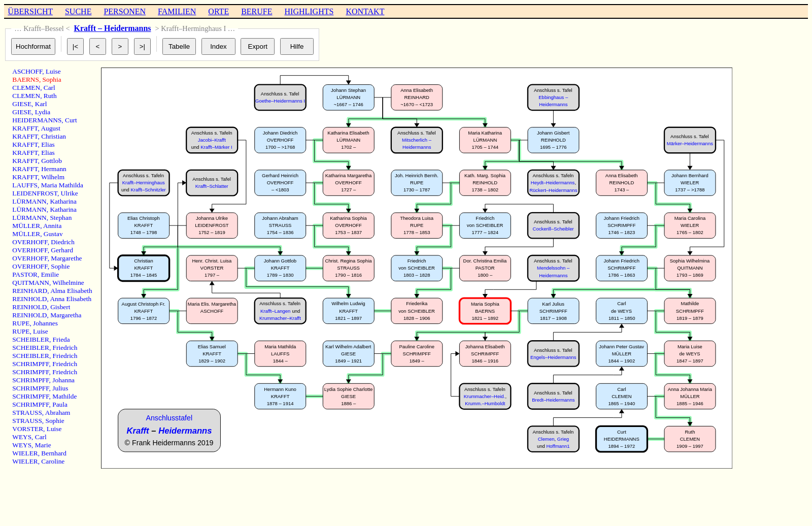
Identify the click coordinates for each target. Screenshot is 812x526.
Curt (71, 120)
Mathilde (64, 396)
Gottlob (52, 161)
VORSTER (28, 429)
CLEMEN (26, 88)
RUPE (21, 323)
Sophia (52, 79)
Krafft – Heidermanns (113, 28)
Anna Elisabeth (71, 299)
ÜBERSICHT (30, 11)
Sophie (60, 266)
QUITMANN (31, 283)
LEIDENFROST (35, 193)
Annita (52, 226)
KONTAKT (365, 11)
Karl (41, 104)
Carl (49, 88)
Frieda (61, 339)
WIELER (25, 453)
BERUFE (257, 11)
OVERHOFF (30, 242)
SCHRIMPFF (30, 364)
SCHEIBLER (31, 339)
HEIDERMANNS (37, 120)
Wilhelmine (68, 283)
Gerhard (62, 250)
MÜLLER (26, 226)
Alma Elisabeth (71, 291)
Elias (48, 144)
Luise (53, 71)
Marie (43, 445)
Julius (60, 388)
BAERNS (26, 79)
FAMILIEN (177, 11)
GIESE (22, 104)
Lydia (43, 112)
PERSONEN (125, 11)
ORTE (218, 11)
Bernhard (54, 453)
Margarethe (66, 258)
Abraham (58, 413)
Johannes (45, 323)
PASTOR (25, 274)
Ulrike (70, 193)
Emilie (50, 274)
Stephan (61, 218)
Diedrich (63, 242)
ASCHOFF (27, 71)
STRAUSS (27, 413)
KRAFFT (25, 128)
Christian (54, 136)
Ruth (50, 96)
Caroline (53, 461)
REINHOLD (29, 299)
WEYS (22, 437)
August (50, 128)
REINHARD (30, 291)
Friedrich (65, 348)
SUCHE (78, 11)
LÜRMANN (29, 201)
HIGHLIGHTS (309, 11)
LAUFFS (25, 185)
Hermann (54, 169)
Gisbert (60, 307)
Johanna (63, 380)
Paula (60, 404)
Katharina (63, 201)
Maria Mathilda (62, 185)
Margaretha (66, 315)
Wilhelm (53, 177)
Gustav (53, 234)
